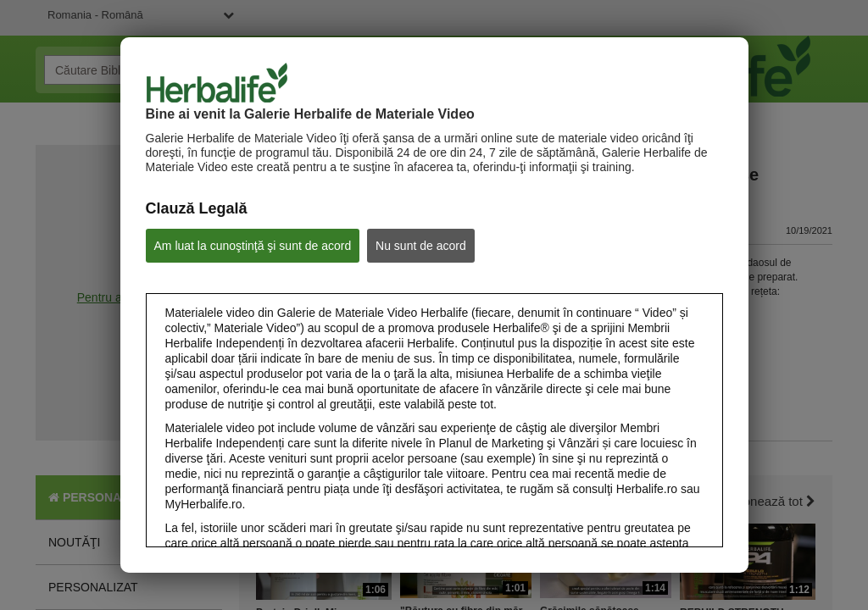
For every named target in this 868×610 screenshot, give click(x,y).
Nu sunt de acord (421, 246)
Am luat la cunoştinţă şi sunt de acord (253, 246)
